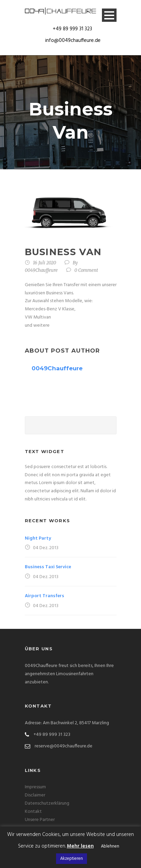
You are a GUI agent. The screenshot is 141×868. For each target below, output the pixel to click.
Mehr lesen (80, 846)
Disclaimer (35, 795)
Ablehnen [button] (110, 846)
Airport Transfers (45, 596)
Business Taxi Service (48, 567)
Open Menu (109, 15)
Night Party (38, 538)
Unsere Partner (40, 820)
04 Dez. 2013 (46, 548)
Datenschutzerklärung (47, 803)
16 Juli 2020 (45, 263)
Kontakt (33, 812)
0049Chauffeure (41, 270)
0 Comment (86, 270)
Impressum (35, 787)
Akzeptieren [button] (72, 859)
